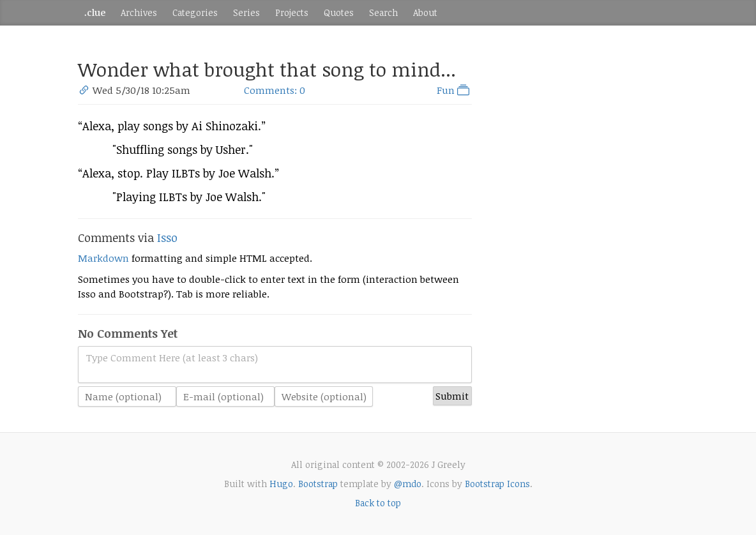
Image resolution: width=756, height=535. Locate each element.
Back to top (378, 503)
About (425, 12)
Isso (167, 237)
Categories (195, 12)
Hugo (281, 484)
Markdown (103, 258)
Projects (292, 12)
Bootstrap (318, 484)
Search (383, 12)
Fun (454, 90)
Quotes (339, 12)
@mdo (408, 484)
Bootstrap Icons (497, 484)
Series (246, 12)
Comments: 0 (275, 90)
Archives (139, 12)
